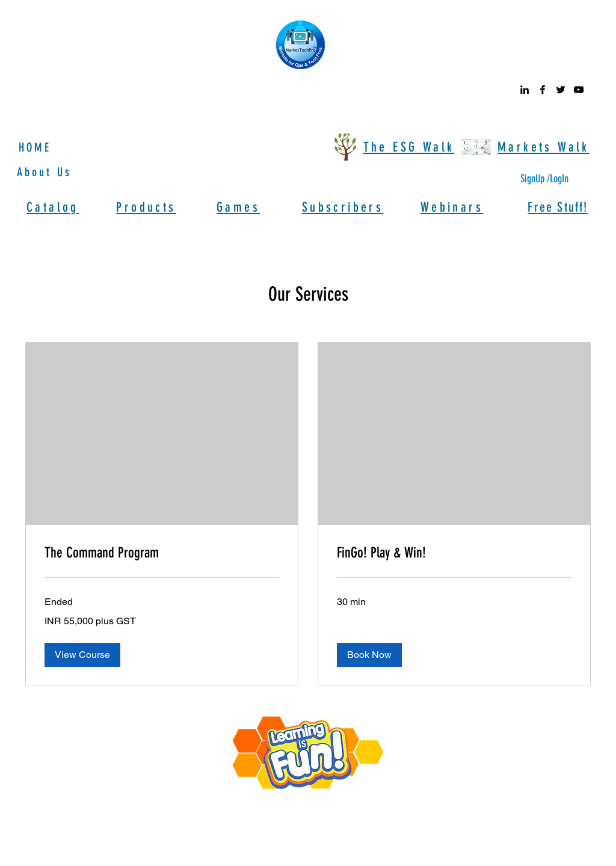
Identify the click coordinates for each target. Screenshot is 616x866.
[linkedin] (525, 90)
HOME (35, 147)
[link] (162, 553)
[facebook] (543, 90)
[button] (82, 655)
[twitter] (561, 90)
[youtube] (579, 90)
